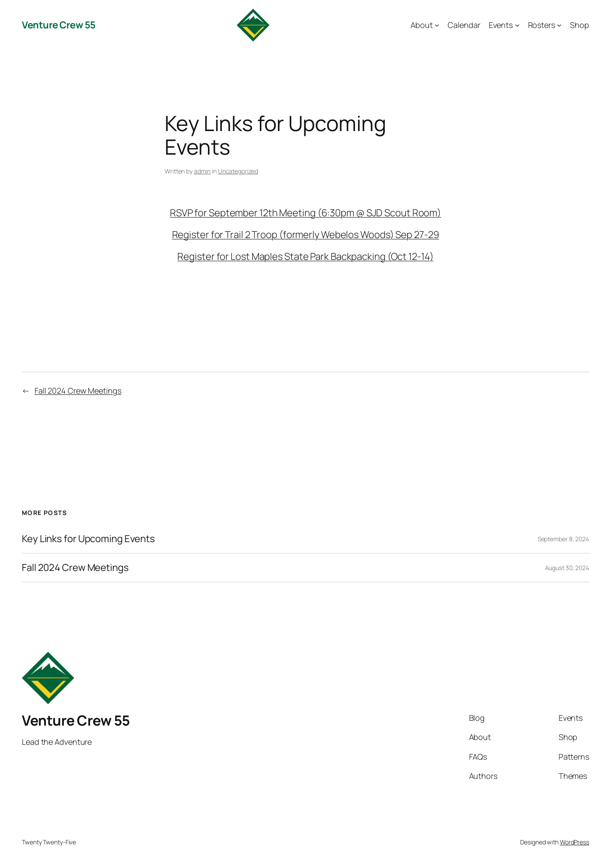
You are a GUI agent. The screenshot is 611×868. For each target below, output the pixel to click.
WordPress (575, 842)
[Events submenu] (517, 25)
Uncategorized (238, 171)
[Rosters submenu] (559, 25)
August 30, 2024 (567, 568)
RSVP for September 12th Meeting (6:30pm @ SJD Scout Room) (305, 213)
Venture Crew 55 (59, 25)
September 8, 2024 (563, 539)
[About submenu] (437, 25)
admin (202, 171)
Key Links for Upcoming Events (88, 539)
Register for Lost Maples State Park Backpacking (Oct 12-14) (305, 256)
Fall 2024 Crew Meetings (78, 391)
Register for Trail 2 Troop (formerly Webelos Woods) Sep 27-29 (306, 235)
